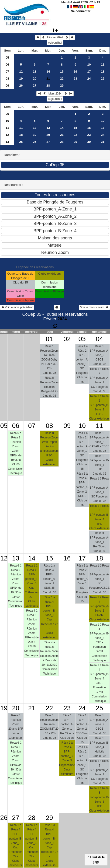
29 (62, 86)
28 (48, 86)
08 (7, 79)
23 (75, 79)
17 (89, 72)
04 (99, 339)
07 (7, 72)
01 (49, 339)
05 (7, 58)
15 (62, 72)
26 (21, 86)
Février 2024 (55, 37)
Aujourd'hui (55, 43)
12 (21, 72)
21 (62, 135)
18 (103, 72)
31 (103, 142)
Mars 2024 (55, 94)
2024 (62, 319)
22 (62, 79)
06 (7, 65)
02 (67, 339)
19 (21, 79)
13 (35, 72)
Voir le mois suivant (94, 307)
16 (75, 72)
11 (103, 65)
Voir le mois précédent (17, 307)
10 (89, 65)
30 (89, 142)
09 (7, 86)
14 (48, 72)
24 (89, 79)
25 (103, 79)
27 (35, 86)
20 (35, 79)
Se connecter (81, 11)
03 (82, 339)
